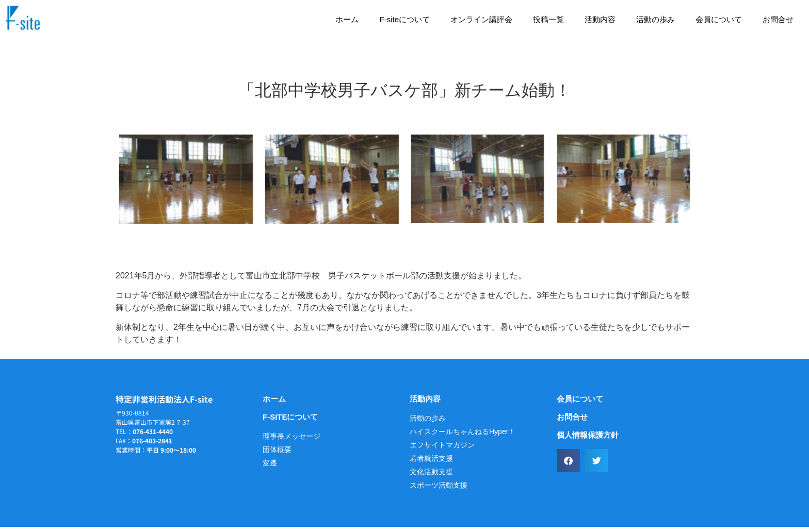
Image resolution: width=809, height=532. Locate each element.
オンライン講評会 (481, 19)
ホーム (347, 19)
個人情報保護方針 (588, 440)
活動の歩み (656, 19)
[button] (568, 466)
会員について (719, 19)
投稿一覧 (548, 19)
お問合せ (778, 19)
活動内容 (600, 19)
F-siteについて (405, 19)
